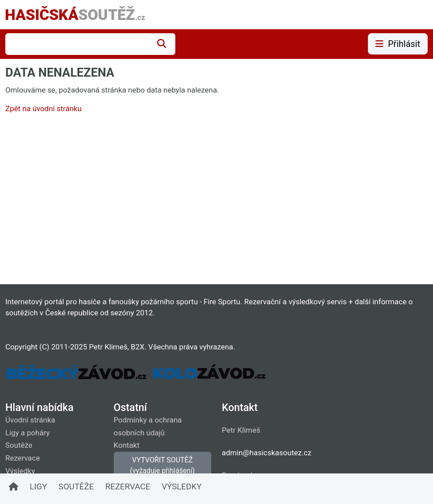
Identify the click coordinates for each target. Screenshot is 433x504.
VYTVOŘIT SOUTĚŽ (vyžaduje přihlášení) (162, 465)
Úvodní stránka (30, 420)
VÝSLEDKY (182, 487)
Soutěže (19, 445)
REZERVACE (128, 487)
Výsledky (20, 471)
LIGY (38, 487)
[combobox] (78, 44)
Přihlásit (398, 44)
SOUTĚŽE (76, 487)
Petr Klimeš (241, 430)
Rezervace (23, 458)
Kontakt (127, 445)
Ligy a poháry (27, 433)
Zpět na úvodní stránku (43, 109)
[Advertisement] (216, 201)
